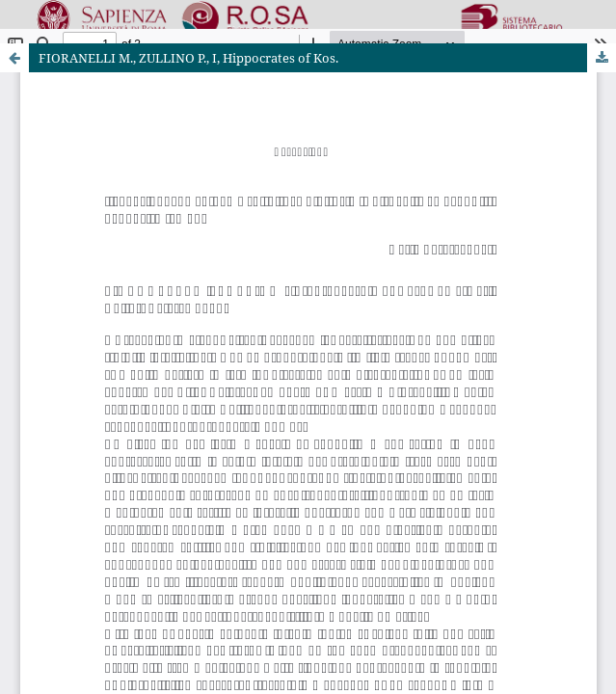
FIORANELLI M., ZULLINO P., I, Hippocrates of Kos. (188, 58)
